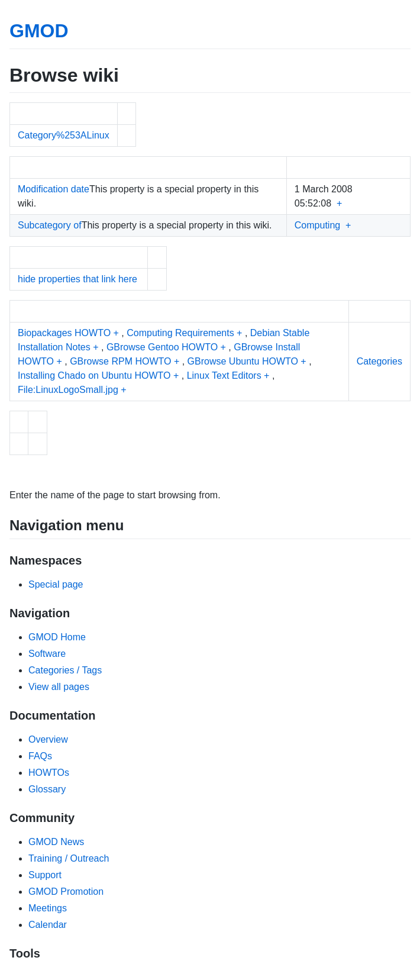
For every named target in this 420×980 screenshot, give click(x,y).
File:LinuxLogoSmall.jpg (68, 390)
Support (45, 875)
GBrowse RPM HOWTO (120, 361)
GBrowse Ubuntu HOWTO (243, 361)
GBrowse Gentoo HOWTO (162, 347)
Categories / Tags (65, 670)
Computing (317, 225)
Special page (56, 584)
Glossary (47, 789)
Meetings (48, 908)
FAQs (40, 756)
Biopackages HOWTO (64, 333)
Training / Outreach (69, 858)
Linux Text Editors (224, 375)
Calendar (48, 925)
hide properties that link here (77, 279)
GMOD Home (57, 637)
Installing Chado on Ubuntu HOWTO (94, 375)
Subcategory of (50, 225)
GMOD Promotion (66, 892)
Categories (379, 361)
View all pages (59, 687)
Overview (48, 739)
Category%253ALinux (64, 135)
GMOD (39, 31)
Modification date (54, 189)
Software (47, 654)
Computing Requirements (180, 333)
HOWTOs (49, 773)
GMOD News (56, 842)
